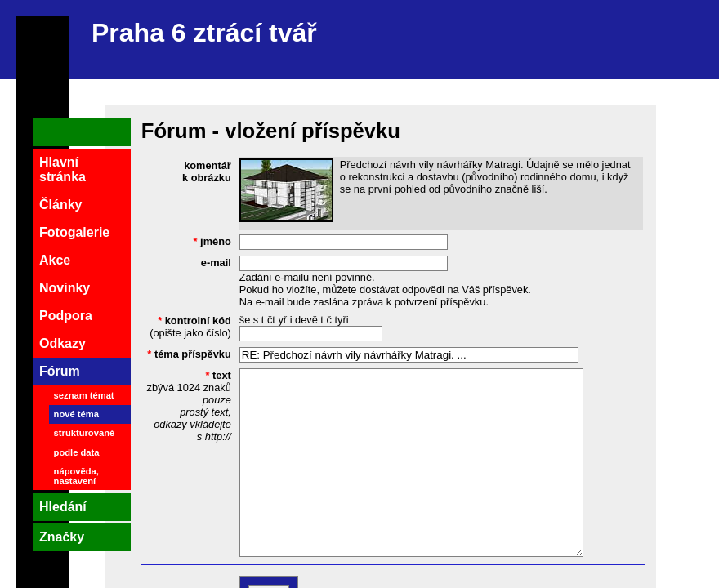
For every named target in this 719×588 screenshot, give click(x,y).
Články (60, 205)
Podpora (66, 316)
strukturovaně (85, 433)
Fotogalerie (74, 232)
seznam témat (84, 395)
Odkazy (63, 343)
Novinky (65, 288)
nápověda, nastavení (76, 476)
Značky (62, 537)
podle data (77, 452)
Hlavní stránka (63, 169)
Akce (55, 260)
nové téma (76, 414)
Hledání (63, 507)
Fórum (60, 371)
